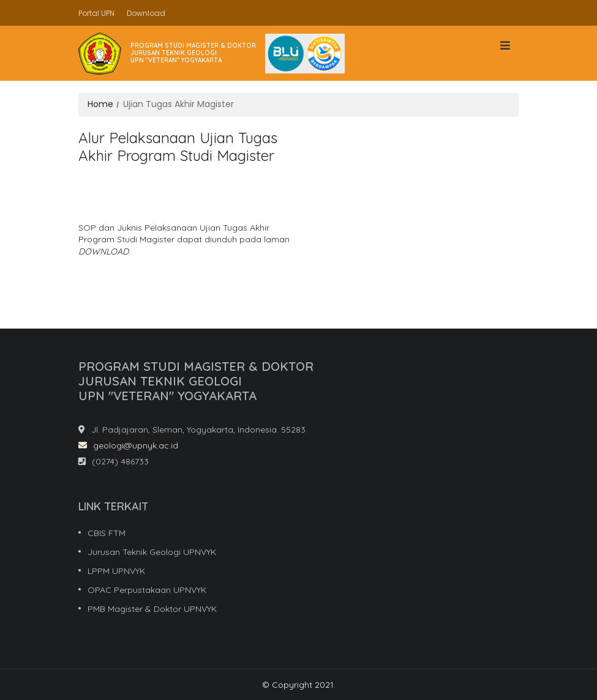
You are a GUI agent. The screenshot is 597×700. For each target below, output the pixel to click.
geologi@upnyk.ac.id (128, 445)
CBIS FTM (107, 533)
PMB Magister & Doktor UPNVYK (152, 609)
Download (146, 13)
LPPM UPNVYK (116, 571)
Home (100, 104)
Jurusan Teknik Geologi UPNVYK (152, 552)
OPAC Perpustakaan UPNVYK (147, 590)
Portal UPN (96, 13)
